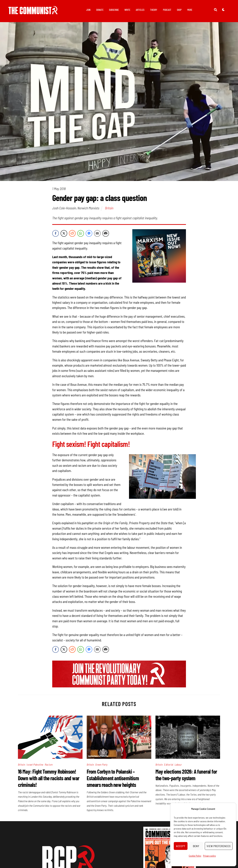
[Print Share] (106, 234)
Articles (140, 10)
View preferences (219, 846)
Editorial (169, 765)
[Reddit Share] (72, 234)
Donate (100, 10)
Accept (181, 846)
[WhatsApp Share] (81, 234)
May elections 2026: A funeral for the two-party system (186, 775)
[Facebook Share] (56, 234)
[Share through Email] (97, 234)
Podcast (167, 10)
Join (88, 10)
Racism (49, 765)
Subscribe (114, 10)
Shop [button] (179, 10)
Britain (109, 208)
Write (127, 10)
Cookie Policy (195, 856)
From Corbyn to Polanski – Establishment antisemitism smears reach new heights (113, 778)
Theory (154, 10)
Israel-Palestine (35, 765)
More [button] (190, 10)
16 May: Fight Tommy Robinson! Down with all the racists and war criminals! (49, 778)
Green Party (101, 765)
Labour (178, 765)
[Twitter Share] (64, 234)
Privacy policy (209, 856)
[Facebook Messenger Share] (89, 234)
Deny (196, 846)
